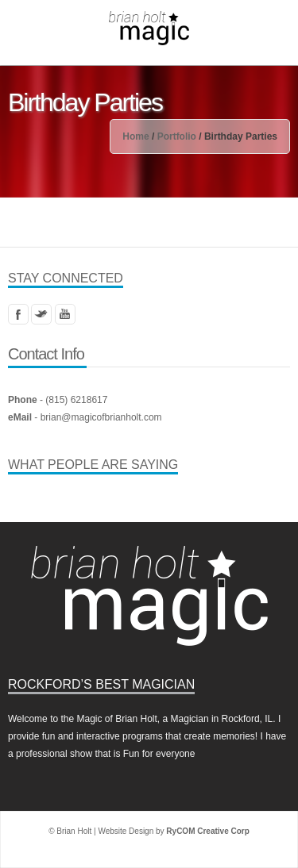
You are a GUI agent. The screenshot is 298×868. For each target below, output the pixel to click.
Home (135, 136)
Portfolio (177, 136)
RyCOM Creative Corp (207, 831)
